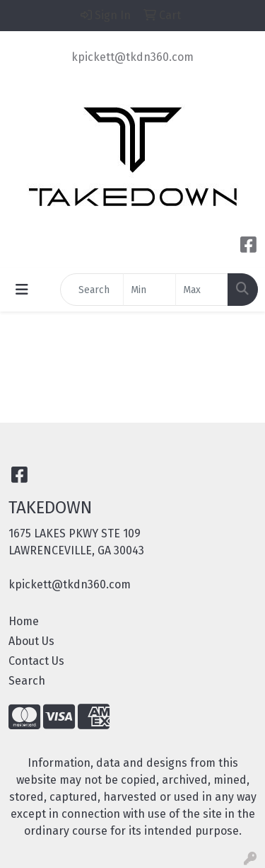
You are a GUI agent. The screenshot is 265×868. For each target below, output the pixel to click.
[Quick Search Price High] (202, 290)
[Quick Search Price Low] (149, 290)
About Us (31, 641)
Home (24, 621)
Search (27, 681)
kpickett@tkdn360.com (132, 57)
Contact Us (36, 661)
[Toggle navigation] (22, 290)
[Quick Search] (92, 290)
